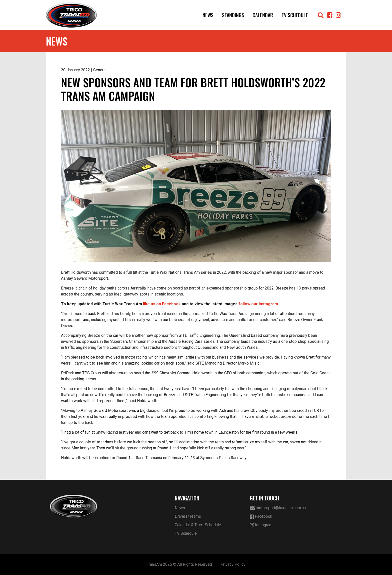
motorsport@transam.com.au (278, 508)
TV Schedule (295, 15)
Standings (233, 15)
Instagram (261, 525)
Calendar (263, 15)
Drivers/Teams (188, 516)
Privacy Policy (233, 564)
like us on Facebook (162, 304)
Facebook (261, 517)
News (208, 15)
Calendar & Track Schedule (198, 525)
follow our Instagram (258, 304)
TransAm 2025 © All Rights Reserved (179, 564)
